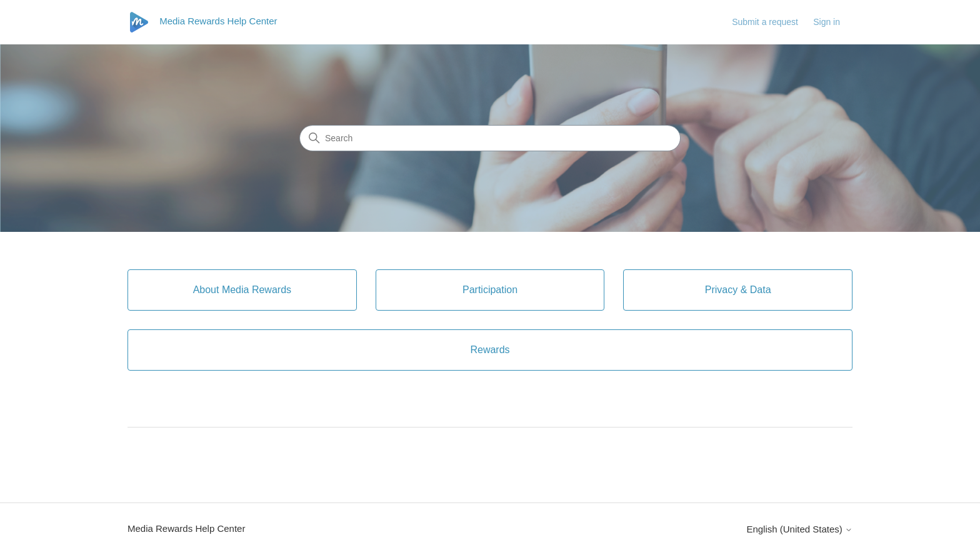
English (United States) (799, 529)
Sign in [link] (827, 22)
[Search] (490, 138)
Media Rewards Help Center (186, 528)
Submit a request (765, 22)
